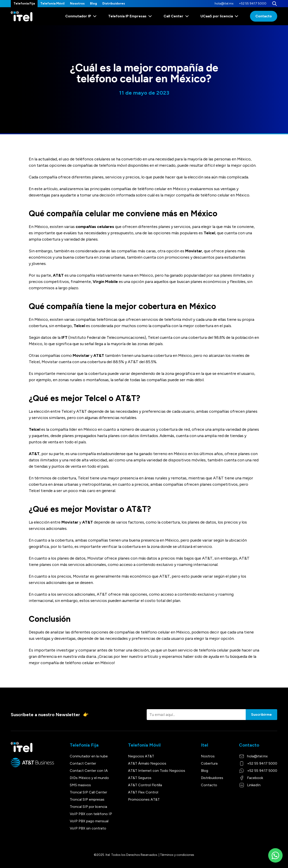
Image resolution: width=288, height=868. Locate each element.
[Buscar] (274, 4)
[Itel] (22, 16)
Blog (93, 3)
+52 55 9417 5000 (253, 3)
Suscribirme (261, 714)
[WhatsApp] (275, 855)
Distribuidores (114, 3)
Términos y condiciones (177, 855)
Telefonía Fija (24, 3)
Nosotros (77, 3)
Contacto (264, 16)
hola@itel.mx (224, 3)
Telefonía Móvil (52, 3)
